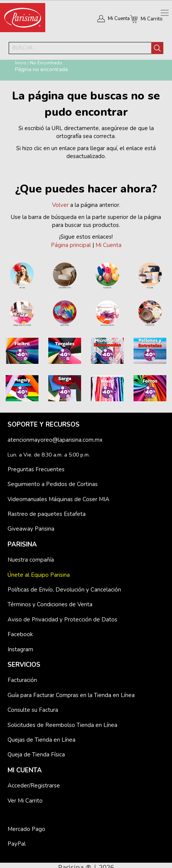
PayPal (17, 844)
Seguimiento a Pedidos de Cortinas (53, 484)
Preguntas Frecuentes (36, 469)
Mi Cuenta (119, 19)
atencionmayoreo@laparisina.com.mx (55, 440)
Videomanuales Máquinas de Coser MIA (58, 499)
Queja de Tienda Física (36, 755)
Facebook (20, 634)
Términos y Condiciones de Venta (50, 604)
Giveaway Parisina (31, 529)
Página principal (71, 245)
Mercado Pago (26, 829)
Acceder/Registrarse (34, 786)
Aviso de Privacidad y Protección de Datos (62, 620)
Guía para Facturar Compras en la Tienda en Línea (71, 695)
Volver (60, 205)
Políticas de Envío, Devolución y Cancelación (64, 590)
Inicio (21, 63)
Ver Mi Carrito (25, 801)
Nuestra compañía (31, 560)
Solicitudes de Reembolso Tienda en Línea (62, 725)
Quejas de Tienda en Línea (41, 740)
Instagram (20, 649)
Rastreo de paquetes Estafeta (47, 514)
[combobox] (80, 48)
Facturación (22, 680)
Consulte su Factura (33, 710)
